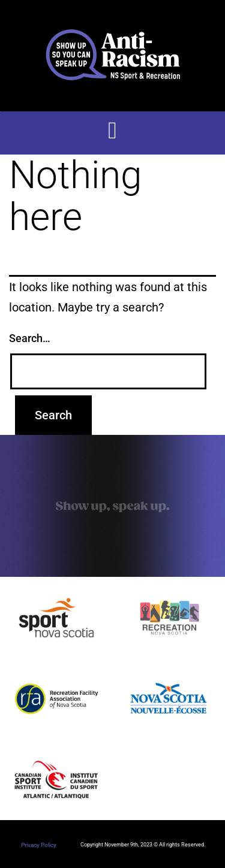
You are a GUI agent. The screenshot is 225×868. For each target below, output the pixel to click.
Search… (30, 338)
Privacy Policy (39, 845)
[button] (112, 131)
